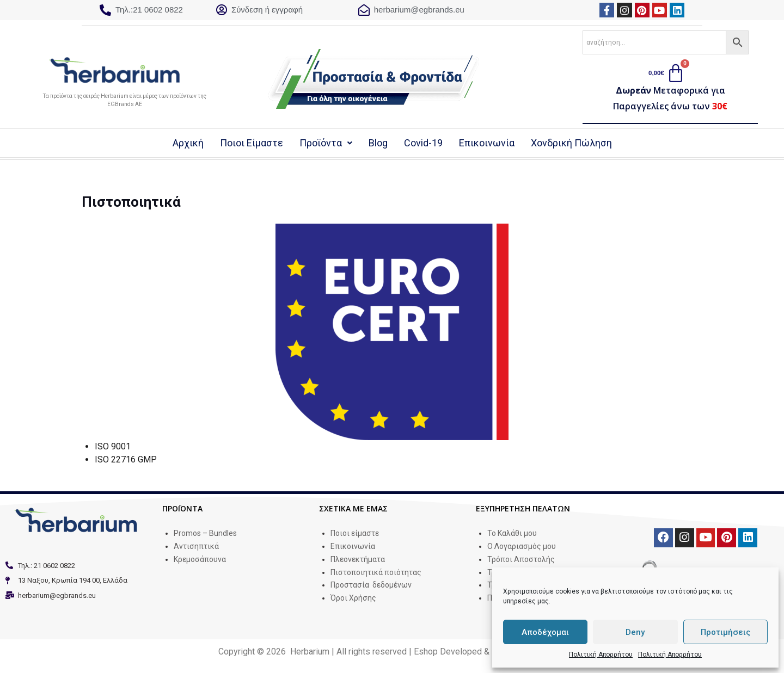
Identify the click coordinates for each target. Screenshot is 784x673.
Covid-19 (426, 144)
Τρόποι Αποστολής (521, 560)
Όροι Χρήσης (353, 599)
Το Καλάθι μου (512, 534)
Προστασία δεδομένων (371, 586)
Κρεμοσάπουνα (200, 560)
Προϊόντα (329, 144)
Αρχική (191, 144)
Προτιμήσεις (725, 632)
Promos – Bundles (205, 534)
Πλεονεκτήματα (358, 560)
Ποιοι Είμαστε (254, 144)
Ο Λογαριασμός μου (522, 547)
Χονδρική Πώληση (571, 144)
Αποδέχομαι (545, 632)
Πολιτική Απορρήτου (601, 655)
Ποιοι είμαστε (355, 534)
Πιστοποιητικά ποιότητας (376, 573)
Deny (635, 632)
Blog (381, 144)
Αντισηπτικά (196, 547)
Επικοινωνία (489, 144)
